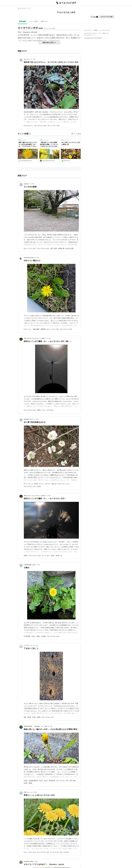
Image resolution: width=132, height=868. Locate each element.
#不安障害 (27, 636)
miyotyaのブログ (28, 419)
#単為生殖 (52, 781)
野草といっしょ (28, 792)
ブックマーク (23, 140)
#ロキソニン (28, 329)
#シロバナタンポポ (56, 852)
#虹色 (53, 556)
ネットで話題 (33, 21)
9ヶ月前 (50, 726)
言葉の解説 (22, 21)
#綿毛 (39, 410)
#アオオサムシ (28, 126)
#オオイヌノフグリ (64, 484)
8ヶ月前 (36, 645)
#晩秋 (30, 783)
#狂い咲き (73, 781)
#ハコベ (42, 484)
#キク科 (66, 852)
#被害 (39, 717)
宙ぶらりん (27, 59)
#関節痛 (43, 329)
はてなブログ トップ (24, 8)
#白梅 (36, 484)
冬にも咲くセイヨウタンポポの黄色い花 (71, 143)
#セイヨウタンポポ (40, 126)
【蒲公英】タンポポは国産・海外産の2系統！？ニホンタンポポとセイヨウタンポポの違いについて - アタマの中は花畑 (49, 145)
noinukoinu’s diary (29, 258)
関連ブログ (44, 21)
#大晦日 (44, 636)
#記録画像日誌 (33, 781)
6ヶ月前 (49, 338)
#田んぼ (54, 484)
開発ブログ (106, 33)
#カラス (48, 484)
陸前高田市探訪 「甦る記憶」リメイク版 (35, 726)
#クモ (44, 410)
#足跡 (29, 717)
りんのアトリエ (28, 645)
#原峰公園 (61, 248)
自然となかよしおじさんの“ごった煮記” (35, 338)
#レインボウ (46, 556)
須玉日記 (26, 184)
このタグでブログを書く (107, 17)
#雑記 (38, 636)
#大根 (34, 717)
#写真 (26, 781)
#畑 (25, 717)
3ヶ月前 (33, 59)
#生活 (46, 781)
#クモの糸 (50, 410)
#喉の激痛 (36, 329)
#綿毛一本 (59, 556)
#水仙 (39, 486)
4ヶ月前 (32, 184)
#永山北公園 (70, 248)
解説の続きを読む (49, 43)
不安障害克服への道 (29, 565)
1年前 (35, 792)
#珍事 (26, 783)
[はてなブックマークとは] (30, 134)
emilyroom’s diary (29, 861)
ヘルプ (100, 33)
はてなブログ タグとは (90, 33)
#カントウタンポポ (54, 126)
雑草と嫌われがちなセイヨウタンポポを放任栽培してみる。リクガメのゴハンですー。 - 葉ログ (28, 145)
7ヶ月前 (38, 565)
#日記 (33, 636)
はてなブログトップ (90, 35)
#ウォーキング (28, 484)
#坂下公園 (54, 248)
